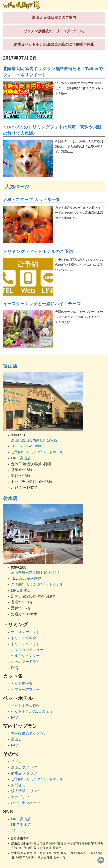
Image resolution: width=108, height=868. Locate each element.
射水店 (10, 498)
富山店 (10, 366)
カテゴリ (20, 797)
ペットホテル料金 (25, 706)
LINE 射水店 (21, 590)
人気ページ (17, 187)
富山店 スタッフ (24, 767)
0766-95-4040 (30, 578)
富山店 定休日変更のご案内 (54, 18)
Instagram (21, 831)
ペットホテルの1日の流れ (32, 711)
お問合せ (18, 785)
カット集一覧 (22, 684)
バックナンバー (26, 803)
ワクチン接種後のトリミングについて (54, 31)
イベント (18, 761)
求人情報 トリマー (26, 791)
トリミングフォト (25, 644)
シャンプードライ (25, 662)
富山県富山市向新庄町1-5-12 (34, 440)
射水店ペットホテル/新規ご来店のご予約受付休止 (54, 44)
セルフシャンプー (25, 656)
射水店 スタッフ (24, 773)
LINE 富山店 (21, 458)
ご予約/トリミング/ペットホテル (37, 452)
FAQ (15, 668)
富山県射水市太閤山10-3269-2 (35, 573)
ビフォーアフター (25, 690)
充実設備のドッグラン (29, 734)
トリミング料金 (24, 638)
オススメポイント (25, 632)
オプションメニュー (27, 650)
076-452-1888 (30, 446)
